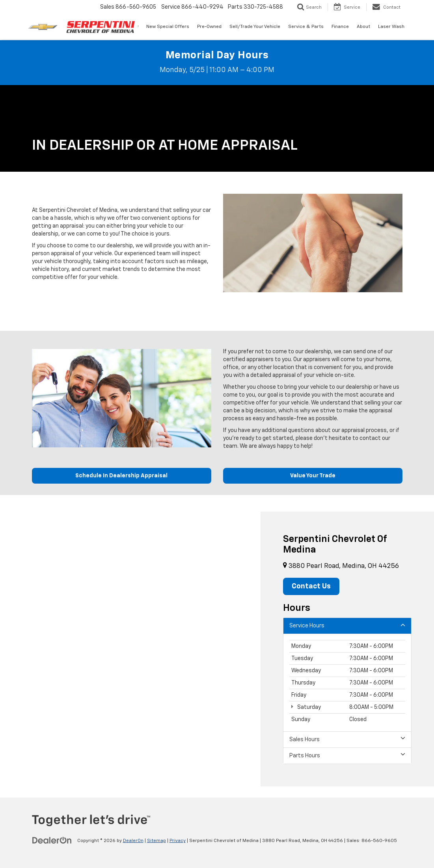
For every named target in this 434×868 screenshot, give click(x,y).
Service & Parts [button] (306, 27)
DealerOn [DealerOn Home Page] (133, 841)
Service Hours (347, 625)
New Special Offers (168, 27)
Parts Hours (347, 755)
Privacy (178, 841)
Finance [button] (340, 27)
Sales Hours (347, 739)
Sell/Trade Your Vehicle (255, 27)
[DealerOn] (52, 840)
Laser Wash (391, 27)
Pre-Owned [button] (209, 27)
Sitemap (156, 841)
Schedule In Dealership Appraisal (121, 476)
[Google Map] (130, 649)
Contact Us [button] (311, 586)
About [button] (363, 27)
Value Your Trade (313, 476)
